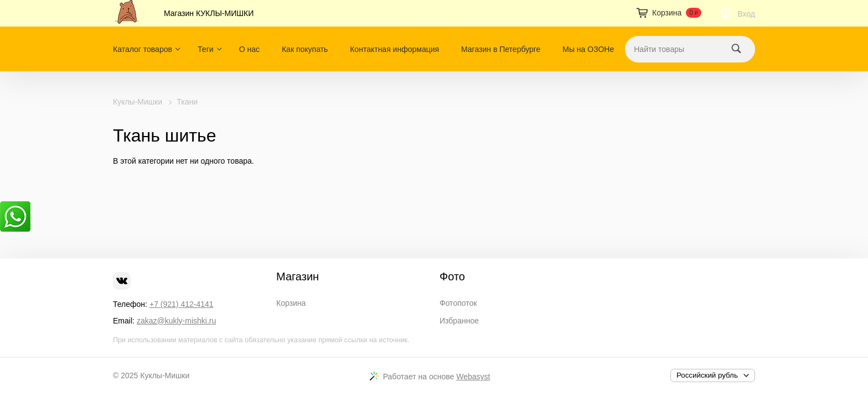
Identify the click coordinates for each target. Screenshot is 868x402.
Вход (746, 14)
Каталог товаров (143, 49)
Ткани (187, 102)
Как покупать (305, 49)
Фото (452, 276)
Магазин (298, 276)
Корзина (291, 303)
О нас (249, 49)
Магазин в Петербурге (501, 49)
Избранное (459, 321)
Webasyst (473, 377)
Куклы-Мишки (138, 102)
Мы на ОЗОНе (588, 49)
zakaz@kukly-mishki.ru (176, 321)
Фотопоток (458, 303)
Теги (205, 49)
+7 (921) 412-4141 (182, 304)
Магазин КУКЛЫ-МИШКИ (209, 13)
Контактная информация (394, 49)
